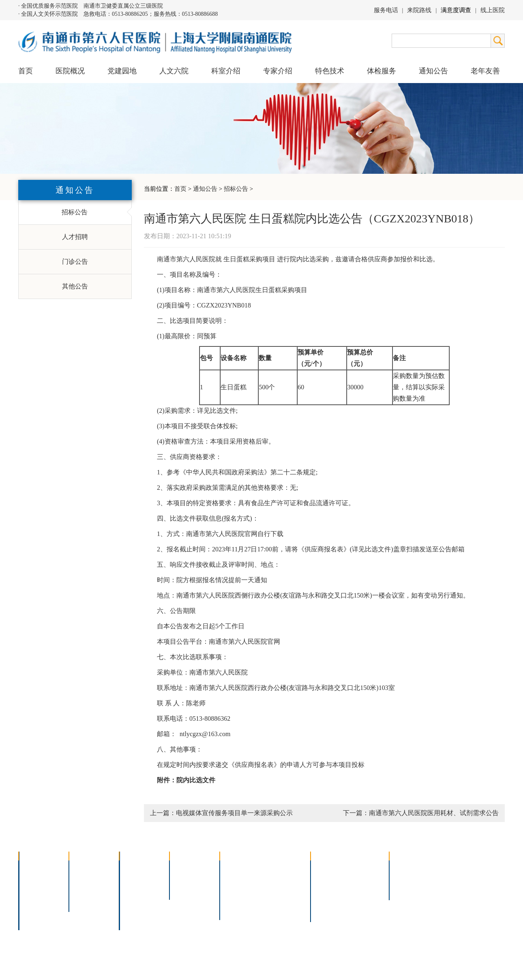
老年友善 (485, 71)
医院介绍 (37, 868)
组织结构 (37, 889)
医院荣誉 (37, 900)
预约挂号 (365, 879)
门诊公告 (75, 262)
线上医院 (493, 10)
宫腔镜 (277, 900)
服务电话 (386, 10)
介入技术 (238, 868)
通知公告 (205, 189)
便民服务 (329, 889)
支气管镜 (281, 879)
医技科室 (137, 900)
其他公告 (75, 286)
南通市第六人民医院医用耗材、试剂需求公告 (434, 813)
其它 (131, 910)
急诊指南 (365, 868)
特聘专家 (188, 879)
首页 (26, 71)
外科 (131, 889)
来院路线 (419, 10)
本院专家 (188, 889)
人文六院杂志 (94, 879)
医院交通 (37, 921)
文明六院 (87, 900)
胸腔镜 (235, 879)
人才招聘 (75, 237)
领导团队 (37, 879)
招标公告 (236, 189)
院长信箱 (37, 910)
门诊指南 (329, 868)
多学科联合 (141, 868)
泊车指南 (365, 900)
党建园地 (122, 71)
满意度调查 (456, 10)
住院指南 (329, 879)
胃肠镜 (235, 889)
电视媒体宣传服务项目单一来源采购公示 (234, 813)
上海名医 (188, 868)
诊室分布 (365, 889)
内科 (131, 879)
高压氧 (235, 900)
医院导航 (329, 900)
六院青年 (87, 889)
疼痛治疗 (281, 868)
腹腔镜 (277, 889)
